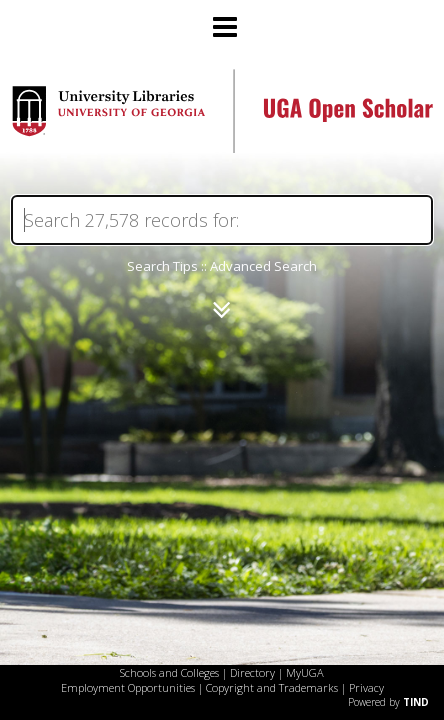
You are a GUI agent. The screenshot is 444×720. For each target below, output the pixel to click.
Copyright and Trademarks (272, 687)
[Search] (222, 220)
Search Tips (162, 266)
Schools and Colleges (169, 672)
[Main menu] (222, 19)
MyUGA (305, 672)
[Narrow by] (221, 310)
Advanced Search (263, 266)
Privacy (366, 687)
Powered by (388, 702)
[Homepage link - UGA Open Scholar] (222, 147)
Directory (252, 672)
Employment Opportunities (128, 687)
